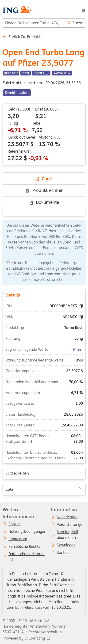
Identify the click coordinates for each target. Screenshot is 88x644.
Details (44, 294)
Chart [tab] (44, 179)
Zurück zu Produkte (23, 37)
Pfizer (78, 349)
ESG (44, 489)
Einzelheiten (44, 473)
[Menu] (84, 10)
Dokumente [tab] (44, 202)
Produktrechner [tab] (44, 190)
